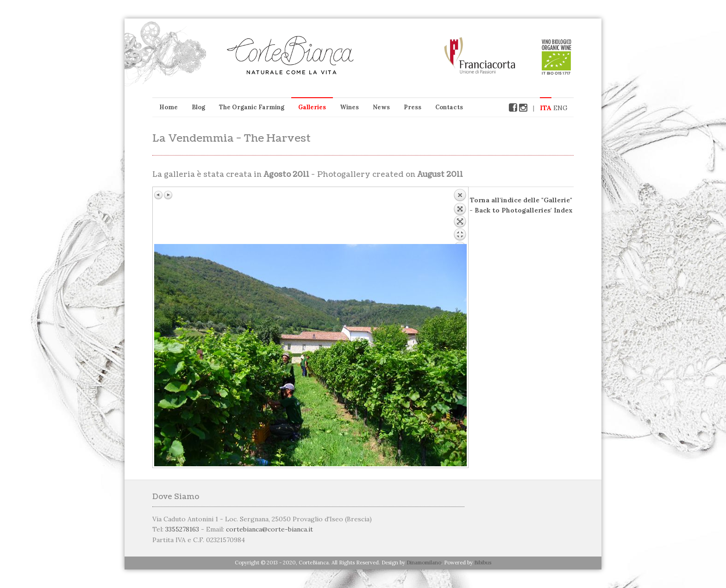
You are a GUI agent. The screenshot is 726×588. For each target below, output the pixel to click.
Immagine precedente (159, 195)
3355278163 (182, 529)
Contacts (449, 107)
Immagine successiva (168, 195)
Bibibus (483, 563)
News (381, 107)
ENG (560, 108)
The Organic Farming (252, 107)
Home (169, 107)
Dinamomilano (424, 563)
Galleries (312, 107)
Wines (349, 107)
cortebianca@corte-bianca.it (269, 529)
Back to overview (460, 216)
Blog (198, 107)
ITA (546, 108)
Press (413, 107)
